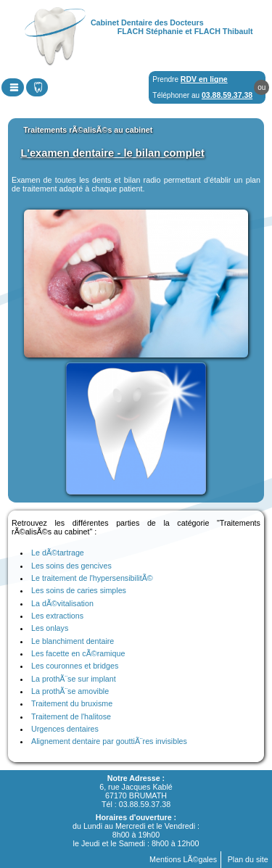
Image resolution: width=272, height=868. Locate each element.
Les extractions (57, 616)
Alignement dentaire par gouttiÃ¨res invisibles (109, 741)
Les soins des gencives (71, 566)
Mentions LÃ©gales (183, 859)
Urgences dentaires (65, 729)
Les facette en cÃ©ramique (78, 653)
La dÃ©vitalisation (62, 603)
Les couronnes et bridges (75, 666)
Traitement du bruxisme (72, 703)
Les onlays (50, 628)
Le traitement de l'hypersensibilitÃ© (92, 578)
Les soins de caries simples (79, 590)
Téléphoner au (202, 95)
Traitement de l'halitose (71, 716)
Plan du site (248, 859)
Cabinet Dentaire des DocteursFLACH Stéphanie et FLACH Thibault (172, 27)
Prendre (190, 79)
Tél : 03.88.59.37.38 (136, 804)
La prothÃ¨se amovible (70, 691)
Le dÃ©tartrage (58, 553)
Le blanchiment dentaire (73, 641)
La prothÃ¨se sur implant (74, 679)
